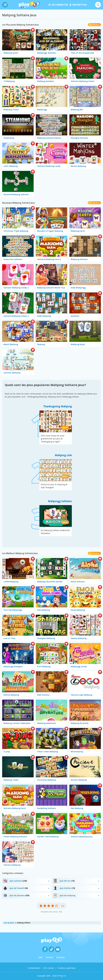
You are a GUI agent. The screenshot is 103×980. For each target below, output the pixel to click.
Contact (49, 957)
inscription (78, 5)
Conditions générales (66, 968)
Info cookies (49, 968)
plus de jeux (94, 25)
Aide (40, 957)
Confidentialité (34, 968)
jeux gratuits (9, 923)
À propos (60, 957)
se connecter (58, 5)
